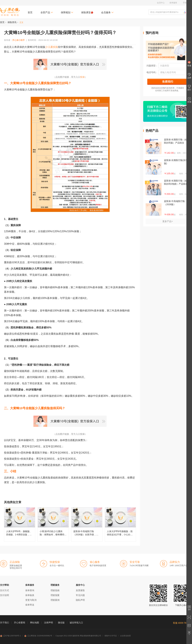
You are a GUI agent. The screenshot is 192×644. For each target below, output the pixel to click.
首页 (30, 12)
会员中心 (161, 3)
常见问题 (80, 595)
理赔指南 (55, 590)
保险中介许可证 (111, 636)
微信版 (61, 623)
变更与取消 (31, 600)
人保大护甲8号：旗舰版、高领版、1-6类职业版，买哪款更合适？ (20, 525)
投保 (82, 77)
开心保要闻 (20, 623)
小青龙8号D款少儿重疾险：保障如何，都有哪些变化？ (53, 525)
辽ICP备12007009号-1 (10, 636)
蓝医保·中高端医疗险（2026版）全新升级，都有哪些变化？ (87, 525)
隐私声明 (80, 600)
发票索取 (80, 590)
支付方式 (4, 590)
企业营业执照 (125, 636)
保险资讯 (12, 22)
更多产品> (168, 221)
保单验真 (30, 595)
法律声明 (48, 623)
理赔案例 (55, 600)
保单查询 (30, 590)
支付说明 (4, 595)
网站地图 (35, 623)
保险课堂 (87, 12)
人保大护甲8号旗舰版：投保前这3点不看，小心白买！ (120, 525)
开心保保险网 (10, 12)
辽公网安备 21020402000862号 (38, 636)
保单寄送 (30, 605)
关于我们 (4, 623)
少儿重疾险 (52, 47)
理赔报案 (55, 595)
